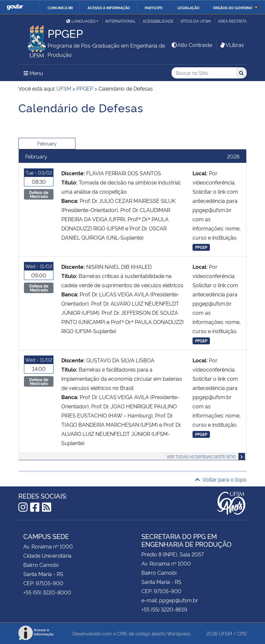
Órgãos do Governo (233, 8)
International (121, 21)
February (47, 143)
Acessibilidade (158, 21)
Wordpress (179, 633)
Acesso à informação (109, 8)
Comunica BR (60, 8)
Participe (154, 8)
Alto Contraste (192, 45)
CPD (242, 633)
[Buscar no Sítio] (204, 73)
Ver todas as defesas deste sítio (201, 456)
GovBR (15, 7)
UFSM (225, 633)
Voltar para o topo (221, 479)
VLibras (232, 45)
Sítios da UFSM (196, 21)
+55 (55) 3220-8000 (47, 592)
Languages (81, 21)
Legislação (188, 8)
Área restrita (232, 21)
